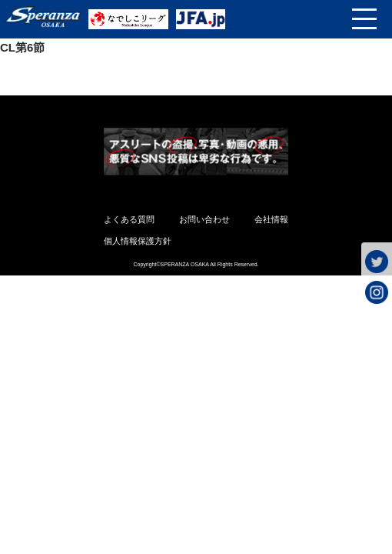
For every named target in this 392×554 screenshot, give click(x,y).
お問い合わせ (204, 219)
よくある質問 (129, 219)
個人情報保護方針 (138, 241)
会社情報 (271, 219)
